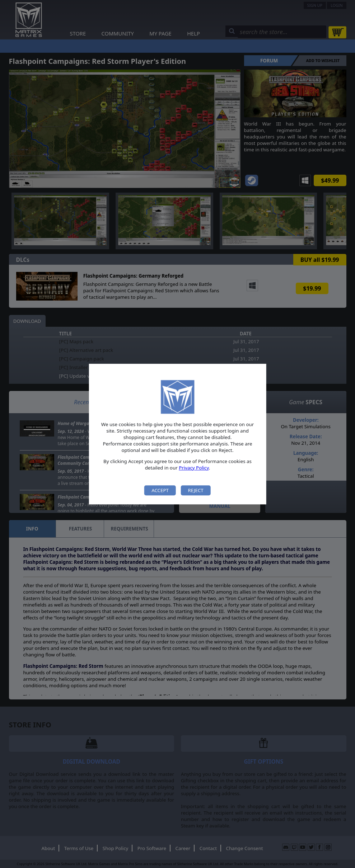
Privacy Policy (194, 468)
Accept (160, 490)
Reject (195, 490)
